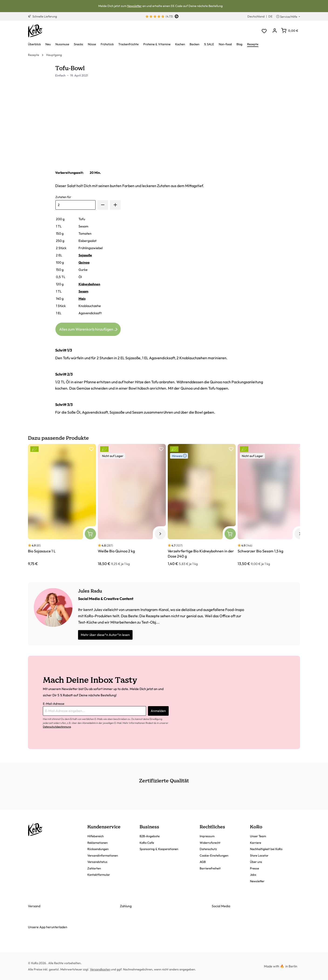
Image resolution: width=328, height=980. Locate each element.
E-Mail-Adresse (54, 704)
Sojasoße (85, 255)
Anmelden (158, 711)
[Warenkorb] (290, 31)
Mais (82, 299)
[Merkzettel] (264, 31)
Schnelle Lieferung (43, 16)
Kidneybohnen (89, 284)
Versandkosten (100, 969)
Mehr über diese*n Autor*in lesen (105, 635)
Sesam (83, 291)
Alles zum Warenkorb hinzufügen (89, 328)
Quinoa (84, 262)
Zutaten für (63, 197)
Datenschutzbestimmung (57, 727)
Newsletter (134, 6)
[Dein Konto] (275, 31)
